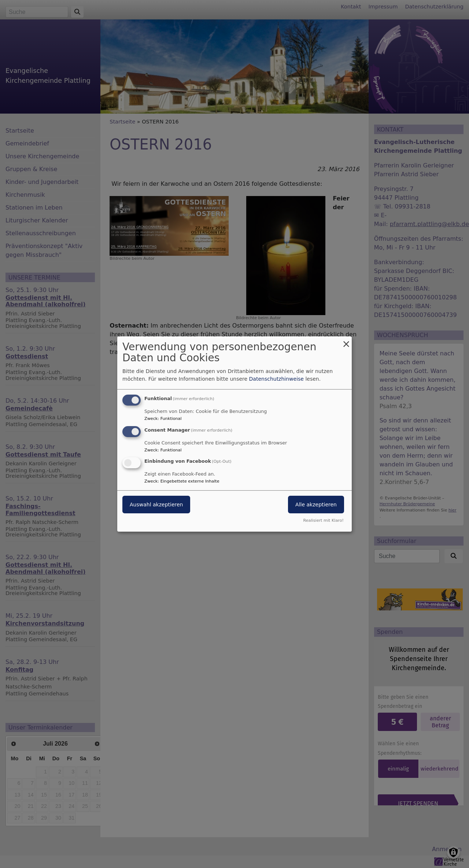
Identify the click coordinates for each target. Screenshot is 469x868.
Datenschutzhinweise (276, 379)
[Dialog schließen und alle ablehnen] (346, 341)
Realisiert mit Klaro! (323, 520)
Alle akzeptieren (316, 505)
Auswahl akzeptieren (156, 505)
